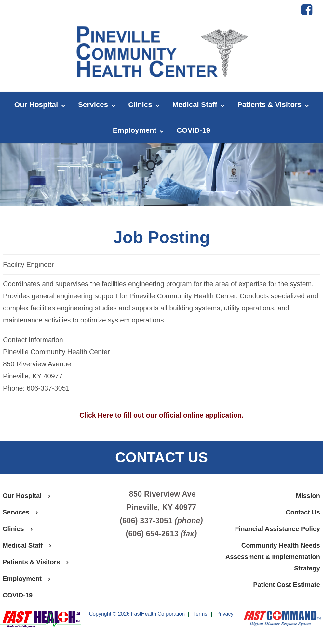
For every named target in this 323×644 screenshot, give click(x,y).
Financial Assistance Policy (277, 529)
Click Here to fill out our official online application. (161, 415)
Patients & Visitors (273, 105)
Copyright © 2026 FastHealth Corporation (137, 614)
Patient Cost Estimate (287, 585)
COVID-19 (193, 130)
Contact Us (303, 512)
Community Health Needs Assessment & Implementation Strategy (273, 557)
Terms (200, 614)
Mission (308, 496)
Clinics (144, 105)
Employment (138, 131)
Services (97, 105)
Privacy (225, 614)
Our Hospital (40, 105)
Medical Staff (198, 105)
